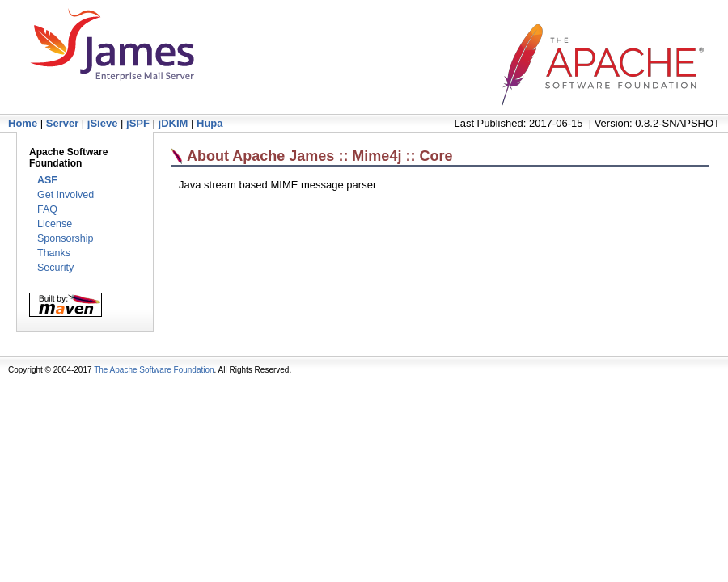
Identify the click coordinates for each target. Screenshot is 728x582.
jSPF (138, 123)
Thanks (54, 253)
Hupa (210, 123)
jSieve (103, 123)
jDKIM (174, 123)
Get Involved (66, 195)
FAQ (47, 209)
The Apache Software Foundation (154, 370)
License (55, 224)
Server (62, 123)
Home (23, 123)
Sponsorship (66, 238)
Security (55, 268)
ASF (47, 180)
